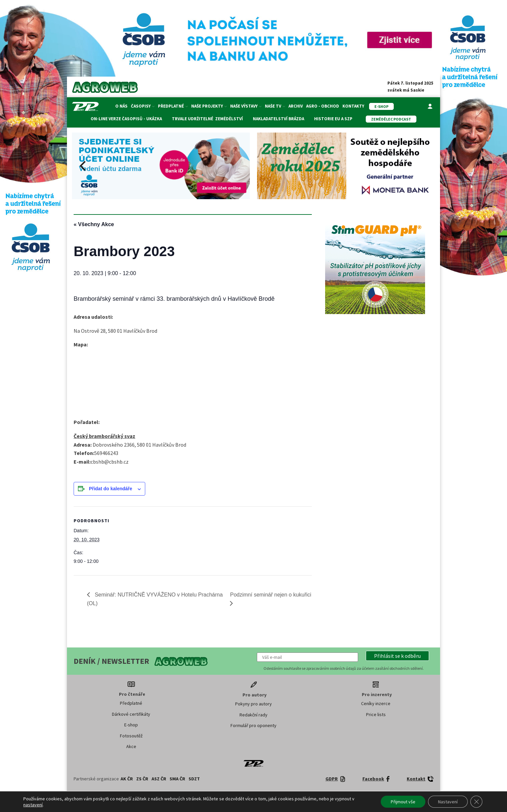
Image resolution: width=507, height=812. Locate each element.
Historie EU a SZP (333, 119)
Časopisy (143, 106)
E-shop (131, 725)
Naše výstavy (246, 106)
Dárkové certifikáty (131, 714)
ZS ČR (142, 779)
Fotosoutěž (131, 736)
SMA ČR (177, 779)
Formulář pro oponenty (253, 725)
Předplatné (173, 106)
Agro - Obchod (323, 106)
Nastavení (448, 802)
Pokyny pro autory (253, 704)
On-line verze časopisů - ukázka (126, 119)
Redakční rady (253, 715)
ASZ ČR (159, 779)
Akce (131, 746)
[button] (397, 656)
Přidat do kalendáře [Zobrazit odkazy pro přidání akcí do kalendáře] (111, 489)
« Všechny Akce (94, 224)
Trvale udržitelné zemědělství (207, 119)
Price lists (376, 714)
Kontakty (353, 106)
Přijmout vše (403, 802)
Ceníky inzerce (376, 703)
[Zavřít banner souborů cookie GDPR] (476, 802)
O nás (121, 106)
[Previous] (84, 166)
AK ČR (127, 779)
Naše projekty (209, 106)
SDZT (194, 779)
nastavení (33, 805)
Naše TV (275, 106)
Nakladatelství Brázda (278, 119)
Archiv (296, 106)
